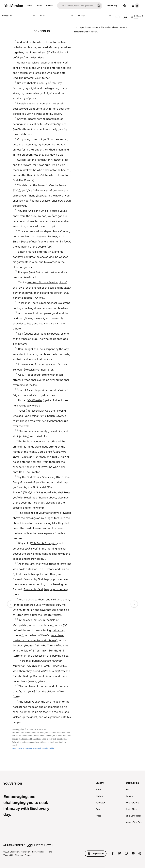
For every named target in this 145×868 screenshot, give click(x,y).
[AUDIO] (117, 17)
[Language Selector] (125, 6)
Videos (49, 6)
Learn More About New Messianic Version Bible (33, 748)
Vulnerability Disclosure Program (18, 855)
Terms (49, 852)
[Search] (76, 6)
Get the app (112, 6)
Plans (39, 6)
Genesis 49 (19, 16)
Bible (30, 6)
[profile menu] (135, 6)
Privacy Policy (38, 852)
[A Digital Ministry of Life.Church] (72, 844)
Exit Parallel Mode (137, 17)
